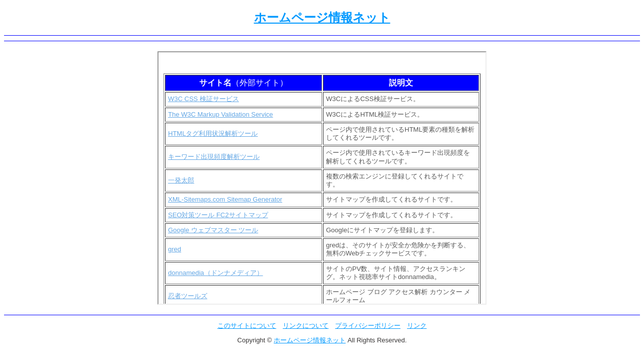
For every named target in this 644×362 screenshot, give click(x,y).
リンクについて (306, 326)
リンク (417, 326)
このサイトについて (247, 326)
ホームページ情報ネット (322, 17)
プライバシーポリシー (368, 326)
